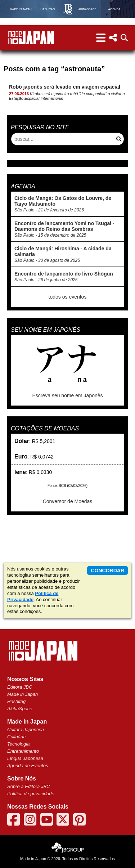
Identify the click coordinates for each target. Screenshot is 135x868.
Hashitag (16, 701)
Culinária (16, 737)
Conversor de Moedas (68, 501)
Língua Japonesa (25, 758)
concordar (107, 571)
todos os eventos (68, 297)
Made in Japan (22, 694)
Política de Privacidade (33, 596)
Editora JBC (20, 687)
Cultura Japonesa (26, 730)
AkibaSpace (20, 709)
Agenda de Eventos (28, 766)
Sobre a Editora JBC (29, 786)
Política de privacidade (31, 794)
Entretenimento (23, 751)
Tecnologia (18, 744)
